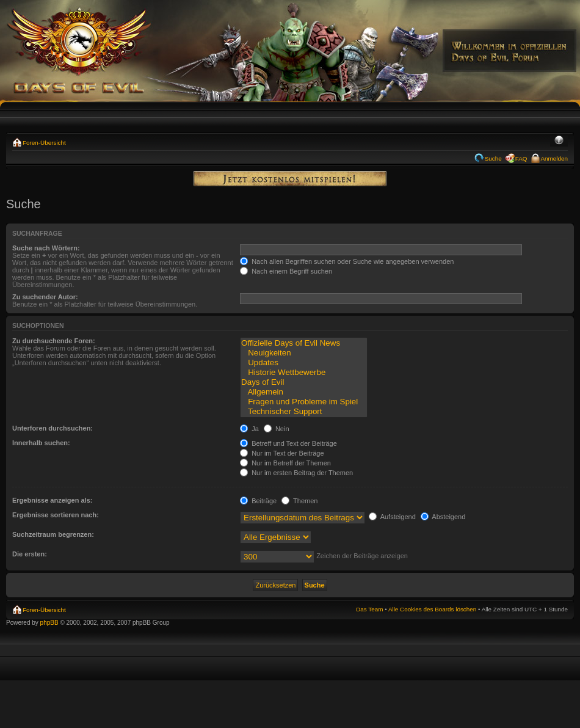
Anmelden (554, 158)
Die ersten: (30, 554)
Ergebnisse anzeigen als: (52, 500)
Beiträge (258, 501)
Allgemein (303, 392)
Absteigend (443, 517)
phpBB (49, 623)
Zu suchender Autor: (45, 297)
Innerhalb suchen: (41, 443)
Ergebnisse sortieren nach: (56, 515)
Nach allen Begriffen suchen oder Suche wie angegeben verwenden (347, 261)
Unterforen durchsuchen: (53, 428)
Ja (249, 429)
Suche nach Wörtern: (46, 248)
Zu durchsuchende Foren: (54, 341)
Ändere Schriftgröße (559, 141)
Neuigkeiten (303, 353)
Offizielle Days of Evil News (303, 343)
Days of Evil (303, 382)
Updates (303, 363)
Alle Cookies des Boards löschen (432, 609)
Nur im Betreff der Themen (285, 463)
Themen (299, 501)
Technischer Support (303, 412)
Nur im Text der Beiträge (282, 453)
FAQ (521, 158)
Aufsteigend (392, 517)
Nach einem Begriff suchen (286, 271)
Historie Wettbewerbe (303, 373)
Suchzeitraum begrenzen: (53, 534)
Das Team (369, 609)
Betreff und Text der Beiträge (288, 443)
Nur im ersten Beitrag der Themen (296, 473)
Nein (277, 429)
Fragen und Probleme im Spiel (303, 402)
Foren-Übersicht (44, 143)
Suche (493, 158)
